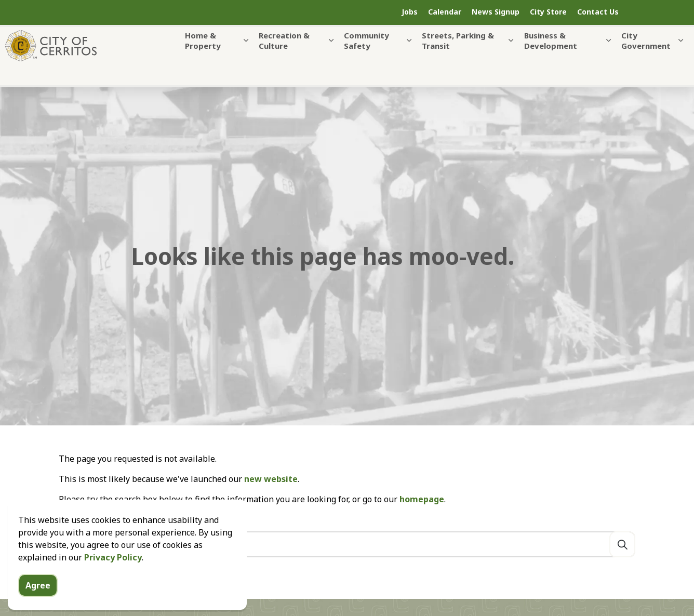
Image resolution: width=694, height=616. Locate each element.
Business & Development (551, 61)
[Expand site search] (660, 12)
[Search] (622, 544)
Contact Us (598, 12)
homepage (422, 499)
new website (271, 479)
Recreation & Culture (284, 61)
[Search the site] (347, 544)
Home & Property (203, 61)
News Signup (496, 12)
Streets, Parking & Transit (458, 61)
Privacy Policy (113, 578)
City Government (646, 61)
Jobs (410, 12)
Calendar (445, 12)
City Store (548, 12)
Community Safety (366, 61)
